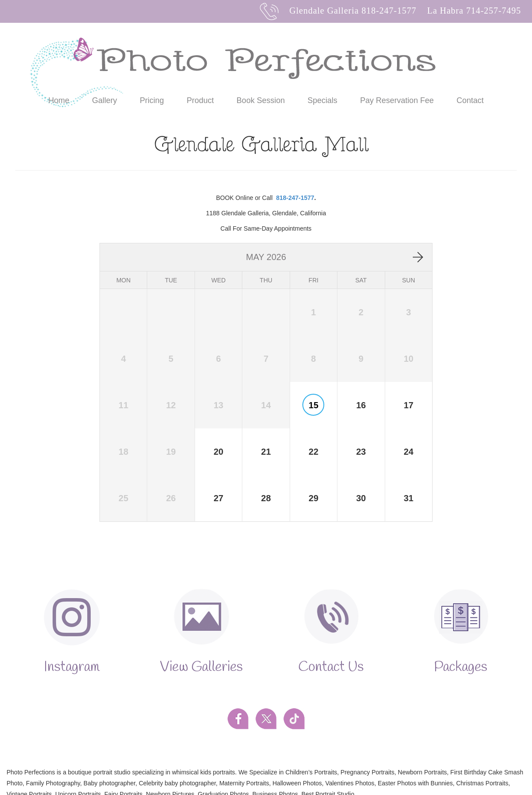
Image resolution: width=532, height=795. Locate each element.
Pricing (152, 100)
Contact (470, 100)
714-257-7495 (494, 11)
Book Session (261, 100)
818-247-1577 (389, 11)
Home (59, 100)
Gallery (105, 100)
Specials (323, 100)
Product (200, 100)
